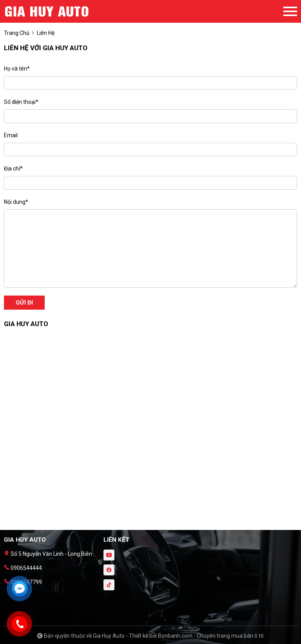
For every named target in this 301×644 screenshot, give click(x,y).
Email (11, 135)
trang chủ (17, 33)
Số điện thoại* (21, 102)
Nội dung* (16, 202)
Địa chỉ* (13, 169)
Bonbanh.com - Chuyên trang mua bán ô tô (211, 636)
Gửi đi (24, 303)
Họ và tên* (17, 69)
